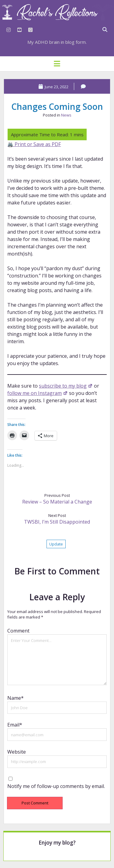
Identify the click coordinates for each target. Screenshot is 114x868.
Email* (15, 725)
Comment (18, 631)
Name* (16, 698)
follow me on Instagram (37, 393)
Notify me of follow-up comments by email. (56, 786)
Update (56, 544)
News (66, 115)
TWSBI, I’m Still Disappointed (57, 522)
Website (17, 752)
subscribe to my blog (66, 386)
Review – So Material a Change (57, 502)
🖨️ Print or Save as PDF (34, 144)
